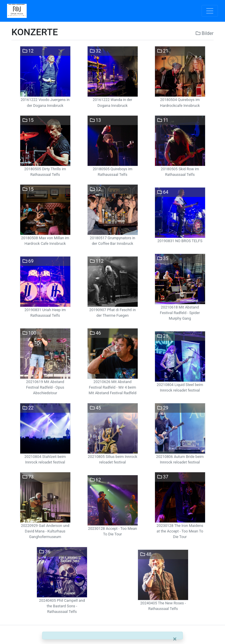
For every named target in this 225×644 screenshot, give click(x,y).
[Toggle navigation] (210, 11)
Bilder (205, 33)
